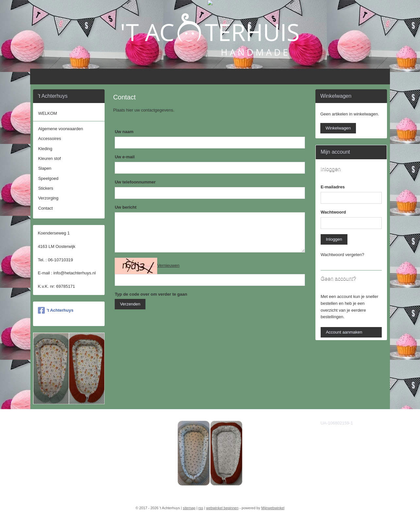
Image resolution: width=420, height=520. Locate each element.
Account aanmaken (344, 332)
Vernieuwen (168, 265)
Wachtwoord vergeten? (342, 255)
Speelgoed (48, 178)
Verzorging (48, 198)
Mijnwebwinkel (273, 508)
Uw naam (124, 132)
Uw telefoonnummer (135, 182)
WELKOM (48, 113)
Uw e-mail (125, 157)
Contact (46, 208)
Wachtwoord (333, 212)
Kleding (45, 149)
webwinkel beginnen (222, 508)
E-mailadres (333, 187)
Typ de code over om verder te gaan (151, 294)
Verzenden (130, 304)
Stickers (46, 188)
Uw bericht (126, 207)
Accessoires (50, 139)
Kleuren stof (50, 158)
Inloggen (334, 239)
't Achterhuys (56, 310)
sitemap (189, 508)
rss (201, 508)
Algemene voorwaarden (61, 129)
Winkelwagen (338, 128)
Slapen (45, 168)
